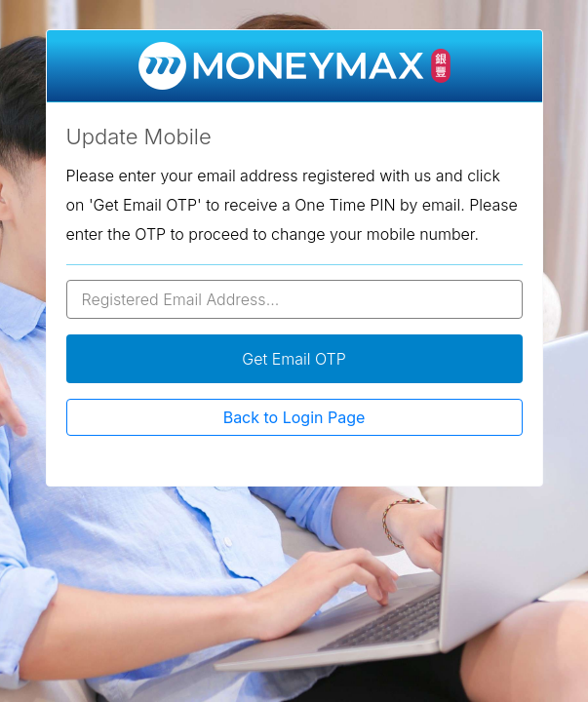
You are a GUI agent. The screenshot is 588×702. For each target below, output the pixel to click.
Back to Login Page (294, 417)
